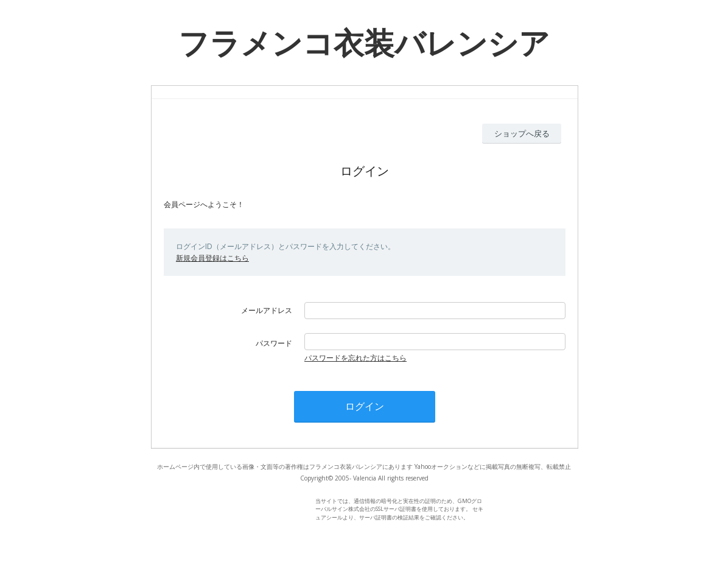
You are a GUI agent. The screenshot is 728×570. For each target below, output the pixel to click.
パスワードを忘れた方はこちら (355, 358)
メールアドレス (267, 310)
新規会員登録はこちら (212, 258)
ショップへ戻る (522, 133)
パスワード (274, 343)
